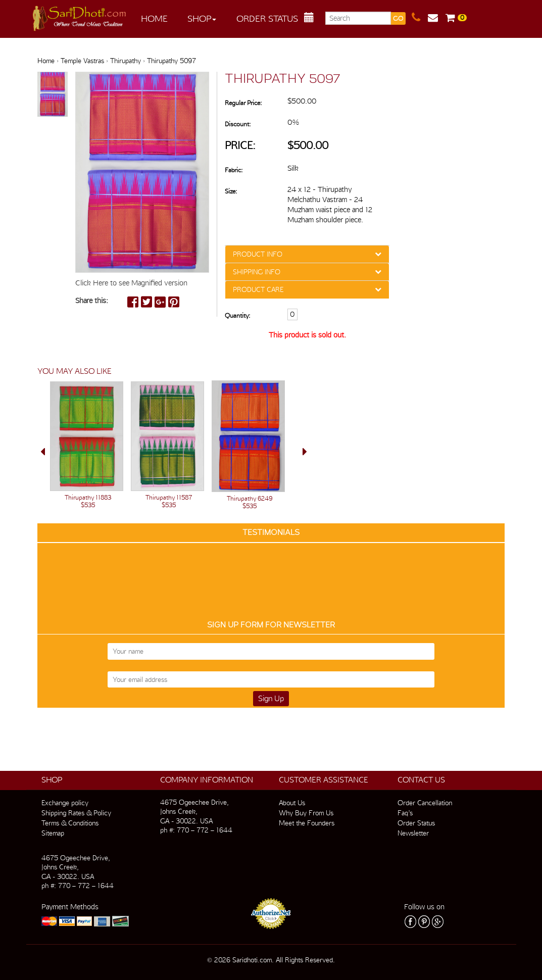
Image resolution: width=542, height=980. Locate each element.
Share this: (92, 301)
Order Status (267, 18)
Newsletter (413, 833)
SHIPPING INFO (257, 272)
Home (154, 18)
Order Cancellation (425, 803)
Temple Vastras (82, 61)
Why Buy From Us (306, 813)
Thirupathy (126, 61)
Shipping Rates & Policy (76, 813)
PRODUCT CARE (258, 289)
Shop (202, 18)
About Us (292, 803)
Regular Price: (243, 103)
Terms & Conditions (70, 823)
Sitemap (53, 833)
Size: (231, 191)
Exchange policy (65, 803)
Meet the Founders (307, 823)
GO (398, 18)
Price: (240, 145)
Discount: (238, 124)
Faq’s (405, 813)
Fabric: (234, 170)
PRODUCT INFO (258, 254)
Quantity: (237, 315)
